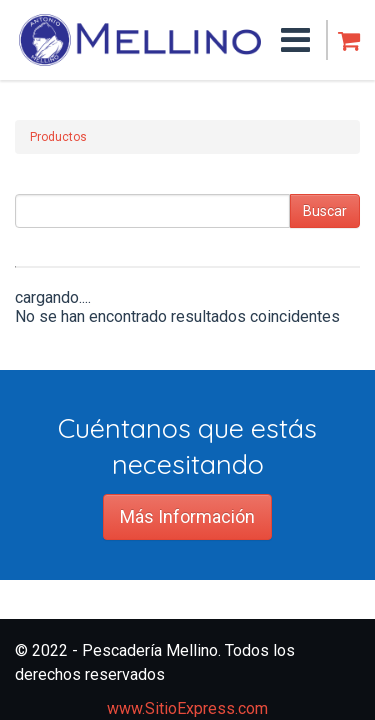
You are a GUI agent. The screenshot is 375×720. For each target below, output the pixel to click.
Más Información (187, 516)
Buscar (325, 211)
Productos (58, 137)
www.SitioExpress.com (187, 708)
